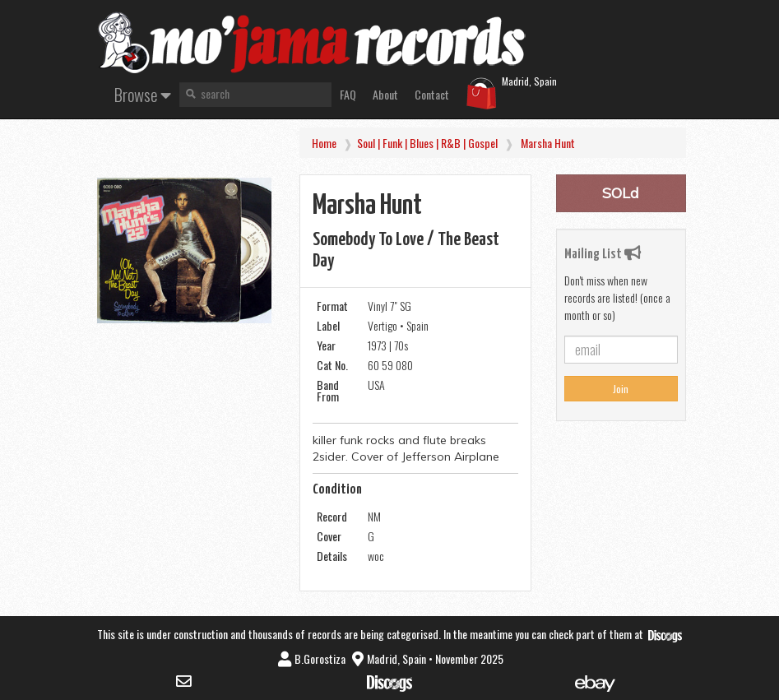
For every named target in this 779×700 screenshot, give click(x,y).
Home (324, 143)
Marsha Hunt (548, 143)
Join (621, 389)
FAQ (348, 94)
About (385, 94)
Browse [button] (143, 94)
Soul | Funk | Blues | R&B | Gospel (427, 143)
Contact (432, 94)
